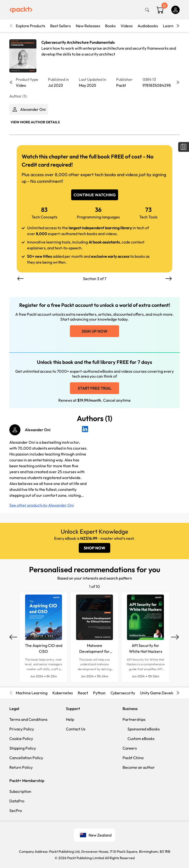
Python (99, 693)
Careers (130, 748)
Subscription (20, 791)
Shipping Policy (23, 748)
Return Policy (21, 767)
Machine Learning (32, 693)
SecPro (16, 811)
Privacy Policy (22, 729)
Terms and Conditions (28, 719)
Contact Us (76, 729)
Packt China (133, 758)
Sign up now (95, 331)
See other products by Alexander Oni (42, 505)
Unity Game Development (163, 693)
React (83, 693)
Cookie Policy (21, 739)
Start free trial (95, 388)
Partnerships (134, 719)
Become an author (139, 767)
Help (70, 719)
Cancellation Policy (26, 758)
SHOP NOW (94, 548)
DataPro (17, 801)
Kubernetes (63, 693)
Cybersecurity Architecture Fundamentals (78, 42)
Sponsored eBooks (144, 729)
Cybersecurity (123, 693)
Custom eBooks (141, 739)
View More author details (35, 122)
